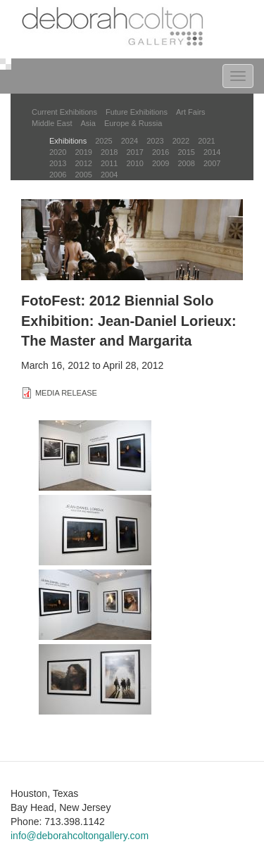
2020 (58, 152)
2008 (186, 163)
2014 (212, 152)
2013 (58, 163)
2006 (58, 175)
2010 (134, 163)
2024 (130, 141)
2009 (161, 163)
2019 (83, 152)
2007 (212, 163)
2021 (206, 141)
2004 (109, 175)
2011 (109, 163)
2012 (83, 163)
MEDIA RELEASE (66, 393)
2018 (109, 152)
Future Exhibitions (137, 112)
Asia (88, 123)
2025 (103, 141)
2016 (161, 152)
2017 (134, 152)
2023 (155, 141)
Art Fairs (191, 112)
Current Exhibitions (64, 112)
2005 (83, 175)
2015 (186, 152)
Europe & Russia (133, 123)
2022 (181, 141)
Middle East (52, 123)
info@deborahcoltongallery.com (80, 836)
